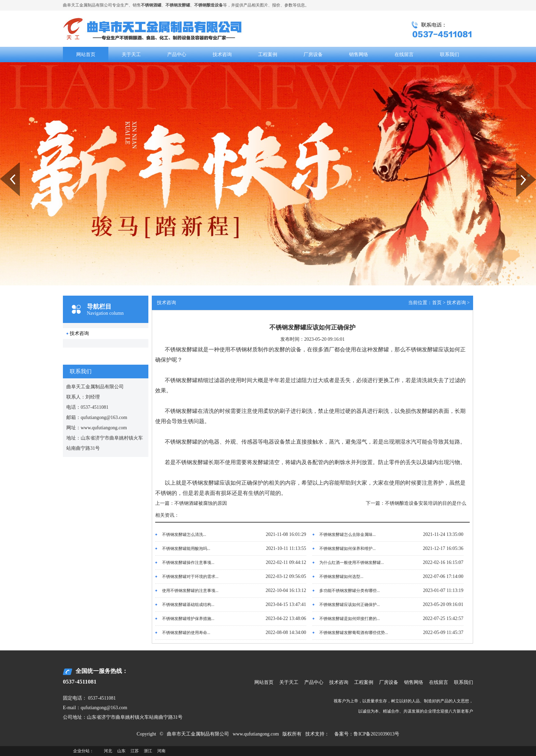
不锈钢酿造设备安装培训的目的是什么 (426, 503)
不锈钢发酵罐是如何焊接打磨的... (350, 619)
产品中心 (177, 55)
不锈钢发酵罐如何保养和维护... (347, 549)
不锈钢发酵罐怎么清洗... (184, 535)
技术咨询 (222, 55)
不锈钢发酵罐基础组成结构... (188, 605)
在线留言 (404, 55)
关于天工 (131, 55)
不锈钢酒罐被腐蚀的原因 (201, 503)
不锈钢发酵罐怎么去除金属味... (347, 535)
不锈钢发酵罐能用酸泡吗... (186, 549)
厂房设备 (313, 55)
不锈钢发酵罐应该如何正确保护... (350, 605)
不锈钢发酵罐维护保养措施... (188, 619)
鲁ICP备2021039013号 (376, 734)
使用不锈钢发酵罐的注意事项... (190, 591)
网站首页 (86, 55)
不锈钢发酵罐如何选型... (341, 577)
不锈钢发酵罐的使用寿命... (186, 633)
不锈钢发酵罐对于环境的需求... (190, 577)
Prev (4, 165)
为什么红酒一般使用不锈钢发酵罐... (352, 563)
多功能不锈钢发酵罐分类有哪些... (350, 591)
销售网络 (359, 55)
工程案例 (268, 55)
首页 (437, 303)
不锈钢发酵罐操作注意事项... (188, 563)
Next (520, 165)
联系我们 (450, 55)
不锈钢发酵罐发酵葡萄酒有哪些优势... (354, 633)
